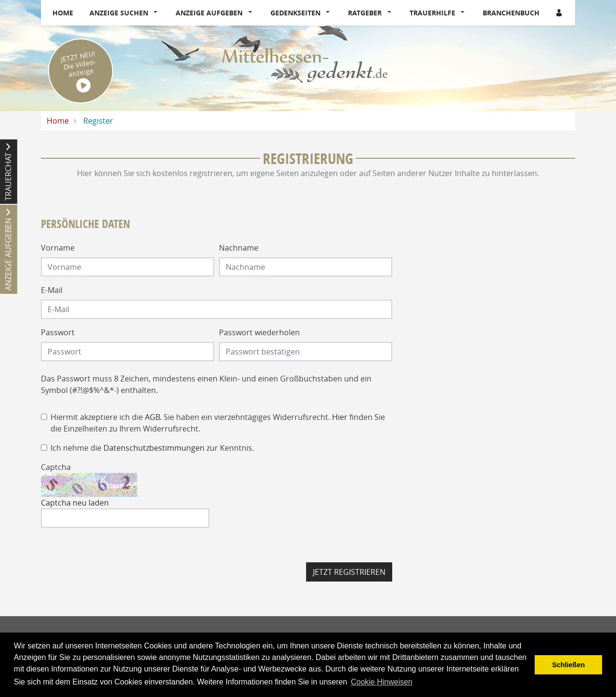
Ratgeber (365, 13)
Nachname (239, 248)
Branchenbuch (511, 13)
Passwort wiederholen (259, 332)
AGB (152, 417)
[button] (158, 13)
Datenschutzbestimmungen (154, 448)
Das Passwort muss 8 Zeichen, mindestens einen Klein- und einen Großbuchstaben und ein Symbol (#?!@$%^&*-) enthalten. (206, 384)
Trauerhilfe (432, 13)
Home (63, 13)
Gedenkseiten (295, 13)
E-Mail (52, 290)
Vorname (58, 248)
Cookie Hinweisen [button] (382, 682)
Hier (340, 417)
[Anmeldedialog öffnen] (560, 13)
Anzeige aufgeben (209, 13)
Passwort (58, 332)
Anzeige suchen (119, 13)
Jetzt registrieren (349, 572)
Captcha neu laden (75, 503)
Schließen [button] (568, 665)
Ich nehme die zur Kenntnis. (152, 448)
